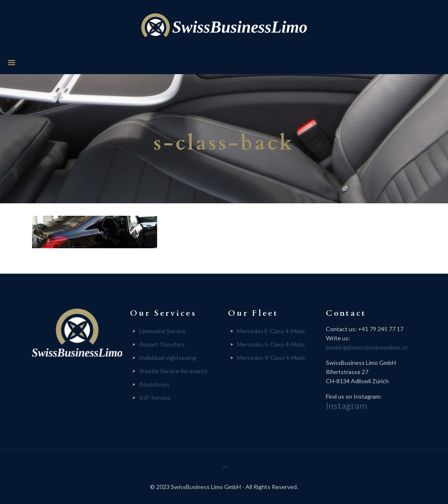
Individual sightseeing (168, 358)
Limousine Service (163, 331)
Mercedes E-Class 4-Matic (271, 331)
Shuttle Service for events (173, 371)
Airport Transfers (162, 344)
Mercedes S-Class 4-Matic (271, 344)
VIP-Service (155, 398)
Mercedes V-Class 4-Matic (272, 358)
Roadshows (154, 384)
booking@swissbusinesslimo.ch (367, 347)
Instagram (347, 405)
